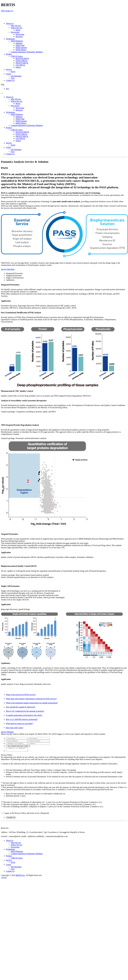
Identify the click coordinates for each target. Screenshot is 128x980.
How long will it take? (15, 728)
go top (4, 878)
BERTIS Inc (20, 876)
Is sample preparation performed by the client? (24, 715)
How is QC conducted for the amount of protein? (25, 711)
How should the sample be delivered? (20, 707)
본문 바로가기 (7, 11)
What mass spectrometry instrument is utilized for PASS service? (31, 699)
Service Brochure (8, 269)
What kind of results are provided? (19, 724)
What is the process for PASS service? (21, 695)
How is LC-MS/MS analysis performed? (22, 719)
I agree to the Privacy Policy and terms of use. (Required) (26, 814)
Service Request (7, 732)
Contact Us (11, 818)
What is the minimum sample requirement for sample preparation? (32, 703)
